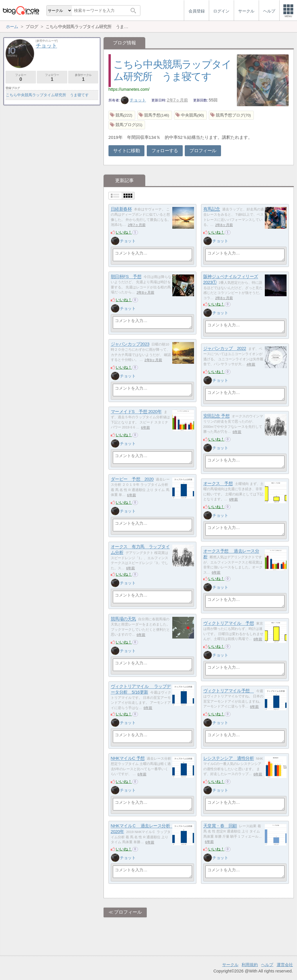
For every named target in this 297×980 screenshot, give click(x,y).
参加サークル (83, 78)
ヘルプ (267, 965)
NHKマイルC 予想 (128, 758)
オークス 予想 (218, 484)
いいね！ (124, 232)
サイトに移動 (126, 151)
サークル (230, 965)
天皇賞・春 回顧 (220, 826)
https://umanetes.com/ (129, 89)
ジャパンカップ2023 (130, 344)
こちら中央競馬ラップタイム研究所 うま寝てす (47, 95)
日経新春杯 (121, 209)
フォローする (165, 151)
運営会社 (285, 965)
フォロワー (52, 78)
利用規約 (250, 965)
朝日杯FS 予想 (126, 277)
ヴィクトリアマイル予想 (229, 691)
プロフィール (203, 151)
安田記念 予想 (217, 416)
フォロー (21, 78)
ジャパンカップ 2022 (225, 349)
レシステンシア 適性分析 (229, 758)
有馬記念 (212, 209)
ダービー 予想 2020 (132, 479)
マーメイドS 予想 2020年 (136, 412)
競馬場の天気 (123, 619)
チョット (133, 100)
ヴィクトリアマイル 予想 (229, 623)
